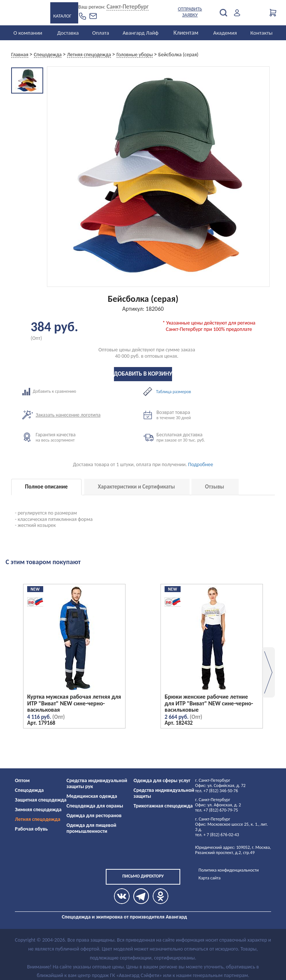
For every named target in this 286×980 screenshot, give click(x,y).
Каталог (62, 16)
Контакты (261, 33)
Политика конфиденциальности (229, 870)
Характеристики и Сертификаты (136, 487)
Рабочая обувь (31, 829)
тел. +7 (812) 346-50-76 (217, 791)
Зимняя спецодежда (38, 810)
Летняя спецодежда (38, 819)
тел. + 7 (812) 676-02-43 (217, 835)
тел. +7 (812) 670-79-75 (217, 810)
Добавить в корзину (143, 374)
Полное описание (46, 487)
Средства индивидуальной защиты (164, 793)
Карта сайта (209, 878)
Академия (225, 33)
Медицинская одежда (92, 796)
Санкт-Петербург (128, 7)
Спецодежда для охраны (95, 806)
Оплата (101, 33)
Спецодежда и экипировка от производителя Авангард (124, 917)
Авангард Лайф (140, 33)
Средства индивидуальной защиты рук (97, 783)
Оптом (22, 780)
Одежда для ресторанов (94, 815)
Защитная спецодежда (41, 800)
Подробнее (201, 464)
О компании (28, 33)
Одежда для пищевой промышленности (92, 828)
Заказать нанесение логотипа (68, 415)
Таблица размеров (174, 392)
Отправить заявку (190, 12)
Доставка (68, 33)
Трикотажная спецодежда (163, 806)
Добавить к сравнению (83, 392)
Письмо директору (143, 876)
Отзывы (215, 487)
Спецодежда (29, 790)
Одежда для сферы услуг (162, 780)
